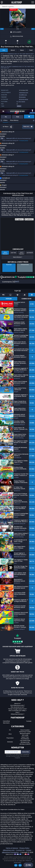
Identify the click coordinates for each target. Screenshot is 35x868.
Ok (16, 865)
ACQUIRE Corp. (23, 95)
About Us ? (18, 711)
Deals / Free (25, 745)
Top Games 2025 (25, 748)
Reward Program (25, 741)
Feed (31, 50)
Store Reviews (25, 746)
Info (4, 50)
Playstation (10, 746)
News (22, 50)
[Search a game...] (17, 7)
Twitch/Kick (6, 729)
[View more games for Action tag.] (19, 107)
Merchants (6, 731)
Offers (4, 120)
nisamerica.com (24, 93)
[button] (14, 188)
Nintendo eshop (24, 99)
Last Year (13, 260)
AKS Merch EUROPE (25, 752)
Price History (13, 120)
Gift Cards (25, 743)
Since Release (5, 261)
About (13, 50)
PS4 (20, 102)
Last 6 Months (22, 261)
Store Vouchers (25, 738)
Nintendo (10, 749)
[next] (33, 29)
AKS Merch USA (25, 750)
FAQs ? (18, 720)
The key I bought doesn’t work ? (17, 716)
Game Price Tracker (25, 739)
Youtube (29, 729)
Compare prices (24, 143)
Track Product (17, 265)
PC (17, 102)
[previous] (2, 29)
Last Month (30, 260)
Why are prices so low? (18, 715)
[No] (33, 861)
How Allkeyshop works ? (17, 713)
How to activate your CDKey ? (18, 718)
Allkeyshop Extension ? (18, 722)
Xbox (10, 742)
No (20, 865)
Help (28, 865)
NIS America (22, 97)
